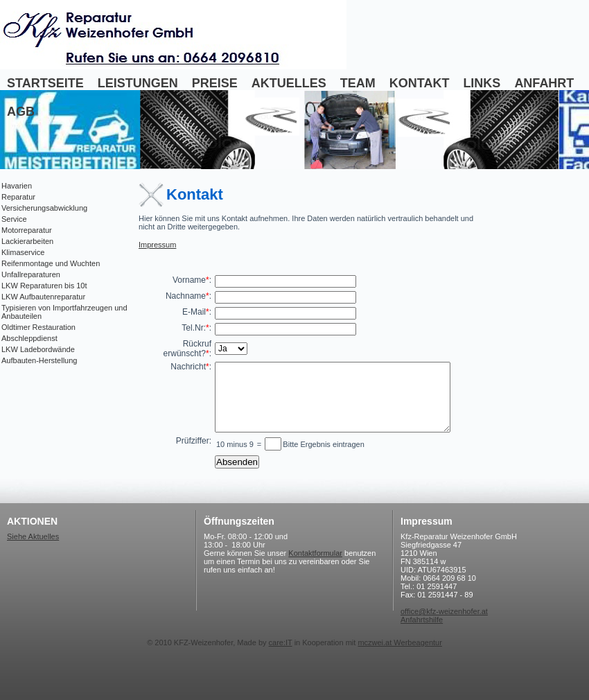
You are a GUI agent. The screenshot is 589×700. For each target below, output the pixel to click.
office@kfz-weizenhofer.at (444, 611)
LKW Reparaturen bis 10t (44, 286)
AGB (21, 112)
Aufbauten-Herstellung (39, 360)
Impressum (157, 245)
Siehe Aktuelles (33, 536)
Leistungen (138, 83)
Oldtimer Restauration (38, 327)
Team (358, 83)
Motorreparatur (27, 230)
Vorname (189, 280)
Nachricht (188, 367)
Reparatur (18, 197)
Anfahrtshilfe (422, 620)
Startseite (45, 83)
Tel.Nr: (194, 328)
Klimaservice (23, 252)
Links (482, 83)
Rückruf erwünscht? (187, 349)
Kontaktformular (315, 553)
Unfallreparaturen (31, 274)
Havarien (17, 186)
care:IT (281, 642)
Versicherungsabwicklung (44, 208)
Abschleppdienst (29, 338)
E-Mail (194, 312)
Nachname (186, 296)
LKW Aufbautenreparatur (43, 297)
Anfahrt (544, 83)
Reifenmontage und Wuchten (51, 263)
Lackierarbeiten (27, 241)
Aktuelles (289, 83)
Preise (215, 83)
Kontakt (420, 83)
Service (14, 219)
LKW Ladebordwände (38, 349)
